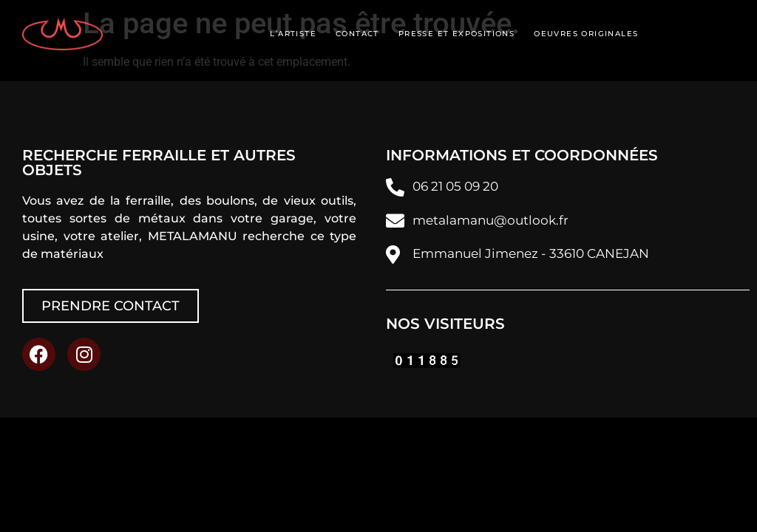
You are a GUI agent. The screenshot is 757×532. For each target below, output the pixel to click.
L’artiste (293, 34)
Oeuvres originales (586, 34)
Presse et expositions (456, 34)
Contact (357, 34)
